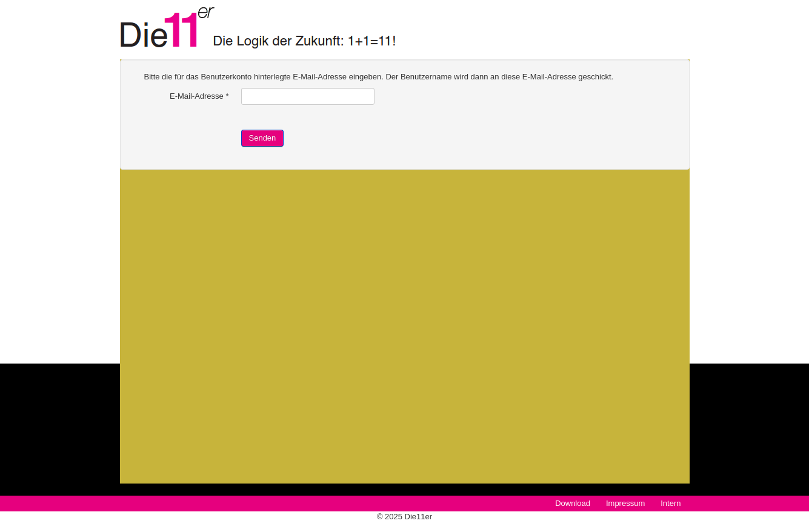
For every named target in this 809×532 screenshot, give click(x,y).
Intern (671, 503)
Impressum (625, 503)
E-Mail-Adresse (199, 96)
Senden (263, 138)
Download (573, 503)
